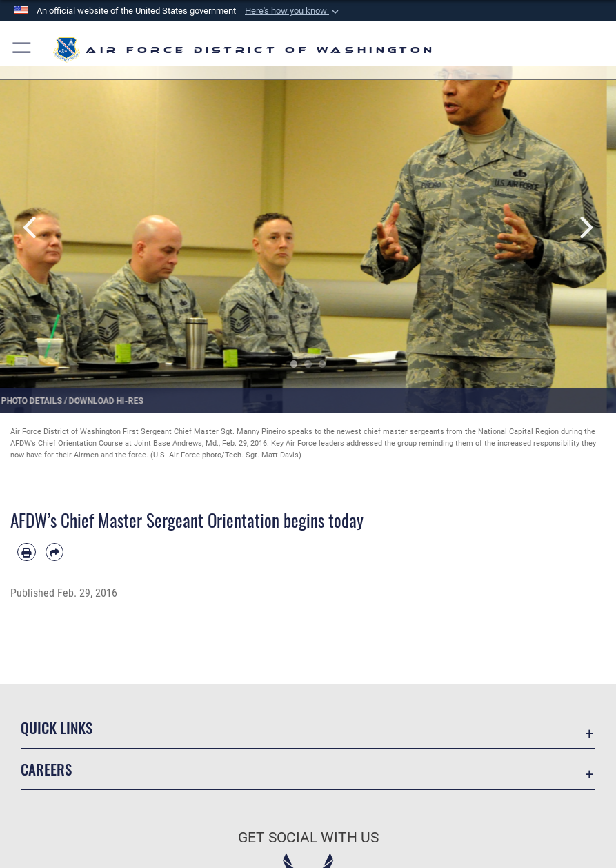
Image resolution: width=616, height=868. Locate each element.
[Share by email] (55, 552)
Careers (46, 769)
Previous (31, 228)
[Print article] (27, 552)
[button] (293, 11)
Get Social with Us (308, 837)
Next (585, 228)
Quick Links (57, 728)
